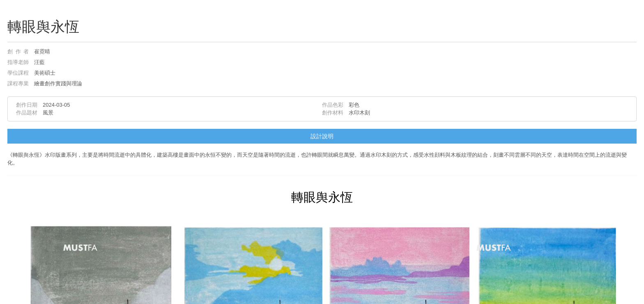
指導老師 (18, 62)
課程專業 (18, 83)
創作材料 (333, 113)
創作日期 (27, 105)
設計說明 (322, 136)
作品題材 (27, 113)
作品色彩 (333, 105)
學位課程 (18, 73)
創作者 (18, 51)
